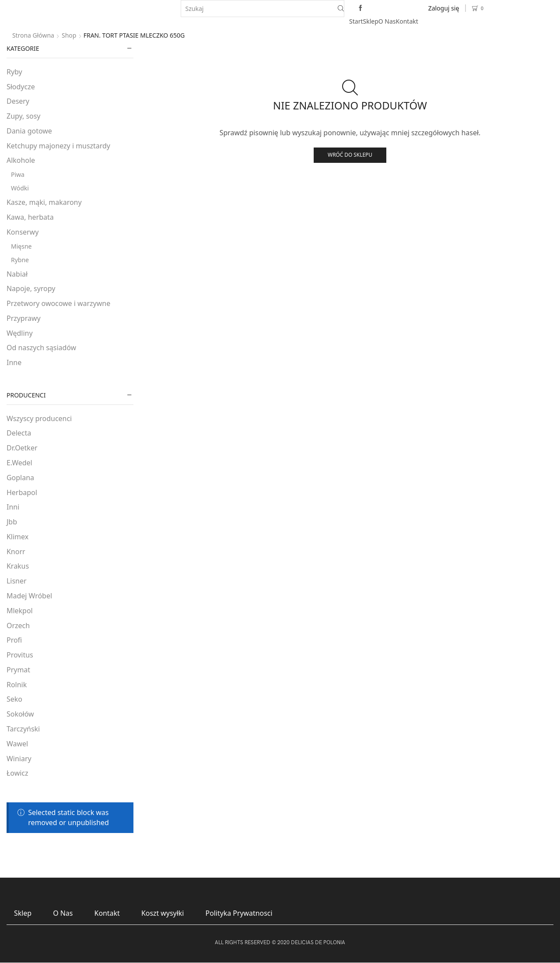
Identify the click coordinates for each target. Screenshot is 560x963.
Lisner (17, 581)
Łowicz (17, 773)
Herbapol (22, 492)
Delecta (19, 433)
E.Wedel (19, 463)
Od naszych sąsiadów (41, 348)
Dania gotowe (29, 131)
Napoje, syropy (31, 288)
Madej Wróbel (29, 596)
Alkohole (21, 160)
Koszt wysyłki (163, 913)
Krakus (18, 566)
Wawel (17, 744)
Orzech (18, 626)
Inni (13, 507)
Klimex (17, 537)
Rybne (20, 260)
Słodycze (21, 87)
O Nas (387, 21)
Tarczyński (23, 729)
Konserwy (23, 232)
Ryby (14, 72)
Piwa (18, 174)
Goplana (20, 478)
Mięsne (21, 246)
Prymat (18, 670)
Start (356, 21)
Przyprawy (24, 318)
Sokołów (20, 714)
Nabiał (17, 274)
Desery (18, 101)
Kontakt (407, 21)
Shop (69, 35)
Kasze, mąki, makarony (44, 202)
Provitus (20, 655)
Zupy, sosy (23, 116)
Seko (14, 699)
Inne (14, 362)
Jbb (12, 522)
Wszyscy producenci (39, 418)
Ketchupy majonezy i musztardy (58, 146)
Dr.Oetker (22, 448)
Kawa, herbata (30, 217)
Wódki (20, 188)
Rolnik (17, 685)
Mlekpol (20, 611)
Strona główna (33, 35)
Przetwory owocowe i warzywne (58, 303)
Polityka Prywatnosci (240, 913)
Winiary (19, 759)
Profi (14, 640)
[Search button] (341, 9)
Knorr (16, 552)
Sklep (371, 21)
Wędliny (20, 333)
